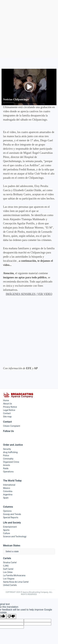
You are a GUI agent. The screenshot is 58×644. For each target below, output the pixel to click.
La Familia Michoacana (14, 575)
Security (7, 449)
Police (6, 455)
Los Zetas (8, 572)
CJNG (6, 566)
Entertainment (10, 527)
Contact (7, 413)
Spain (6, 498)
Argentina (8, 495)
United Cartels (10, 585)
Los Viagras (9, 579)
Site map (7, 417)
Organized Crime (11, 462)
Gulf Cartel (8, 569)
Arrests (7, 465)
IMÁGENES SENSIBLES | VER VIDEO (29, 294)
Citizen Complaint (12, 426)
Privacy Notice (10, 407)
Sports (6, 530)
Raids (6, 468)
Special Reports (11, 517)
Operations (8, 472)
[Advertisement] (29, 29)
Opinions (7, 511)
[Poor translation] (11, 616)
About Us (8, 404)
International (9, 485)
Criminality (8, 459)
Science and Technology (15, 537)
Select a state (12, 551)
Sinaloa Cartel (10, 563)
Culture (7, 533)
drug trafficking (10, 452)
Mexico (7, 488)
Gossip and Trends (12, 514)
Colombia (8, 491)
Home (6, 400)
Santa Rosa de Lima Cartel (16, 582)
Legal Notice (9, 410)
